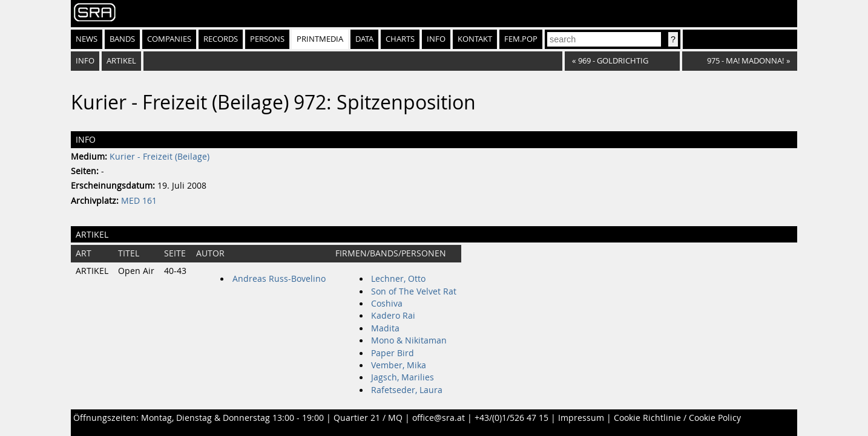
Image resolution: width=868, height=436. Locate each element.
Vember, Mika (399, 365)
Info (436, 39)
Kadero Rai (393, 316)
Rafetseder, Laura (407, 390)
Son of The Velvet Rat (414, 291)
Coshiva (387, 304)
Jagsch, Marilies (403, 377)
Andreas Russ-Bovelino (279, 279)
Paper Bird (393, 353)
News (87, 39)
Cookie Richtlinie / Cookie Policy (677, 418)
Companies (169, 39)
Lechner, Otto (398, 279)
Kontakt (475, 39)
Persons (267, 39)
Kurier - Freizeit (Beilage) (159, 157)
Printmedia (320, 39)
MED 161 (139, 201)
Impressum (581, 418)
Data (364, 39)
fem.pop (521, 39)
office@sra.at (439, 418)
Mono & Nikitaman (409, 340)
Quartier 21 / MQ (368, 418)
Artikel (121, 61)
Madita (385, 328)
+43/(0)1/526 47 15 (511, 418)
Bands (122, 39)
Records (221, 39)
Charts (400, 39)
